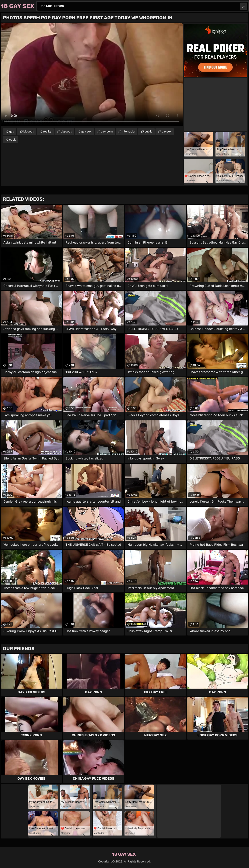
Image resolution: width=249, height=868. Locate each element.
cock (12, 140)
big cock (66, 132)
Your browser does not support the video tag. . (92, 75)
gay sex (86, 132)
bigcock (29, 132)
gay (12, 132)
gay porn (107, 132)
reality (47, 132)
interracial (129, 132)
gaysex (167, 132)
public (148, 132)
